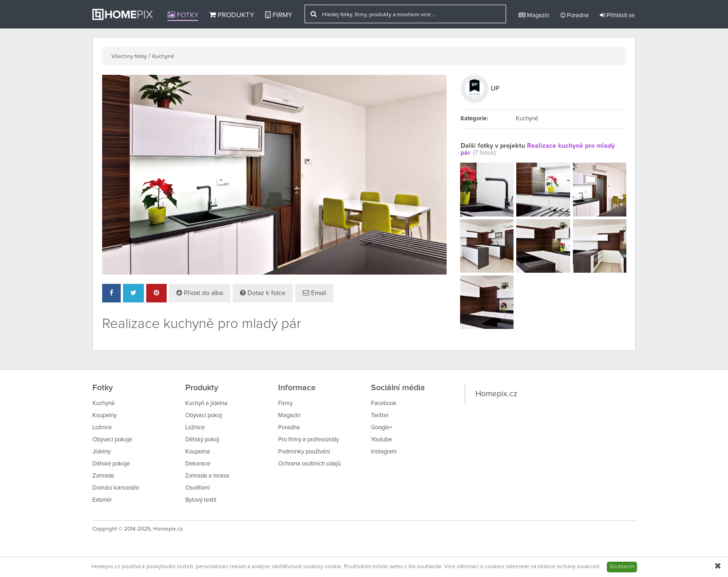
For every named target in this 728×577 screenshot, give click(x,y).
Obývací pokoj (204, 416)
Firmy (279, 15)
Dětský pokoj (202, 440)
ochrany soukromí (578, 567)
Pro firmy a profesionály (309, 440)
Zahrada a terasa (207, 476)
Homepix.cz (496, 394)
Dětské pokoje (111, 464)
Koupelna (198, 452)
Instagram (384, 452)
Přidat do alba (200, 293)
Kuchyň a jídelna (206, 403)
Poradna (575, 15)
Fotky (183, 15)
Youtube (381, 440)
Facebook (384, 403)
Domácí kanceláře (116, 488)
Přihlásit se (617, 15)
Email (314, 293)
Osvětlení (198, 488)
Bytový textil (201, 500)
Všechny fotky (129, 57)
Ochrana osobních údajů (309, 464)
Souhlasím (622, 567)
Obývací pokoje (112, 440)
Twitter (380, 416)
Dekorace (198, 464)
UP (495, 89)
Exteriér (102, 500)
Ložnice (102, 428)
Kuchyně (163, 57)
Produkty (232, 15)
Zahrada (103, 476)
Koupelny (104, 416)
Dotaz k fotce (263, 293)
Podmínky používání (304, 452)
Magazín (534, 15)
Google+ (382, 428)
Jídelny (101, 452)
